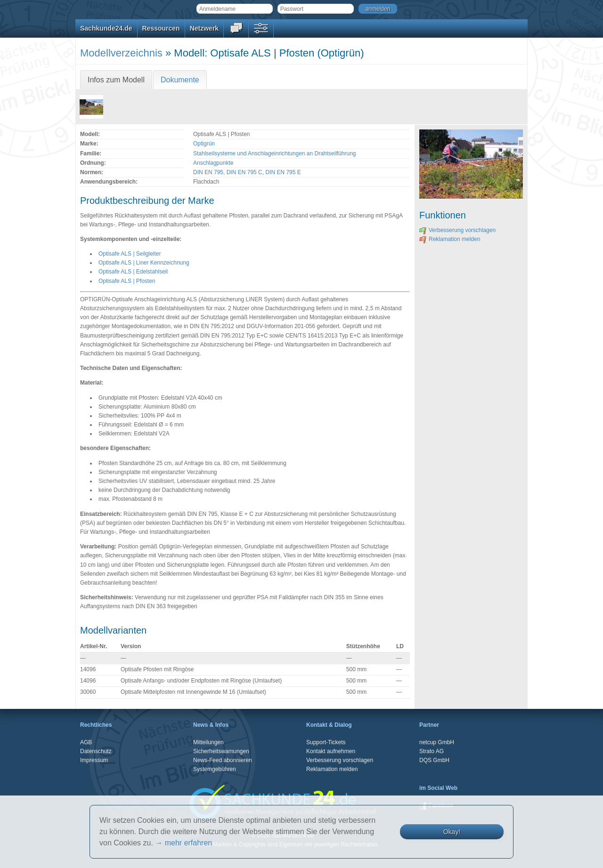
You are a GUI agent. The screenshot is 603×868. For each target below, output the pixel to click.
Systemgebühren (215, 769)
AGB (86, 742)
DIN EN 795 (208, 172)
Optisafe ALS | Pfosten (127, 281)
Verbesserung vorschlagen (457, 230)
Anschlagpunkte (213, 163)
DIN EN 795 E (283, 172)
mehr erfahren (189, 843)
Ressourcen (161, 28)
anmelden (378, 9)
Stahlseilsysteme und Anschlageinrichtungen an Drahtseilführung (275, 153)
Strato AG (432, 751)
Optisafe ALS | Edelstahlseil (133, 272)
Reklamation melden (450, 239)
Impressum (94, 760)
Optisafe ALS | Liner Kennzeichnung (144, 263)
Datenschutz (96, 751)
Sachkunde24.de (106, 28)
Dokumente (180, 80)
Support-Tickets (326, 742)
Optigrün (204, 144)
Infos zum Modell (116, 80)
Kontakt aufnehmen (331, 751)
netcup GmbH (437, 742)
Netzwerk (204, 28)
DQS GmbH (434, 760)
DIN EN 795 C (244, 172)
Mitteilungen (208, 742)
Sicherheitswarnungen (221, 751)
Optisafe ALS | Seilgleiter (130, 254)
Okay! (452, 832)
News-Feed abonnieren (223, 760)
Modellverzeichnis (121, 53)
